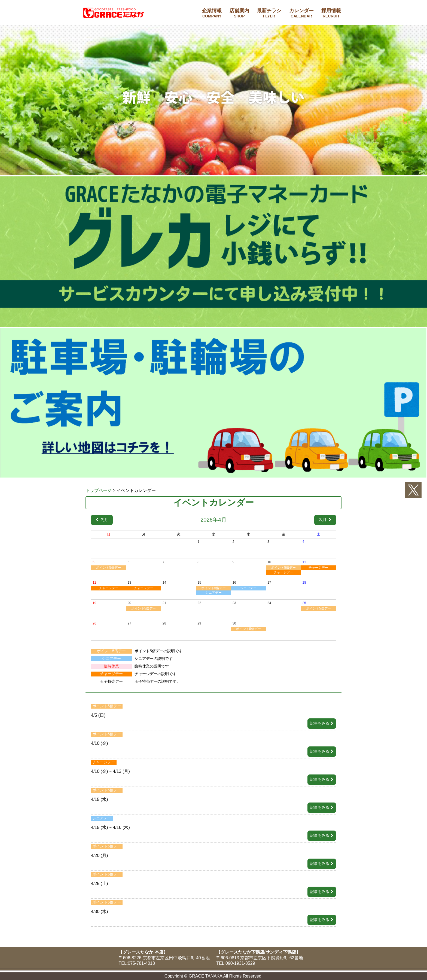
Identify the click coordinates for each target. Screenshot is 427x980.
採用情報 (331, 13)
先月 (104, 520)
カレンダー (301, 13)
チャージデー (283, 572)
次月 (323, 520)
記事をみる (320, 723)
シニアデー (213, 593)
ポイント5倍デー (109, 568)
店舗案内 (239, 13)
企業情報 (212, 13)
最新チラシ (269, 13)
